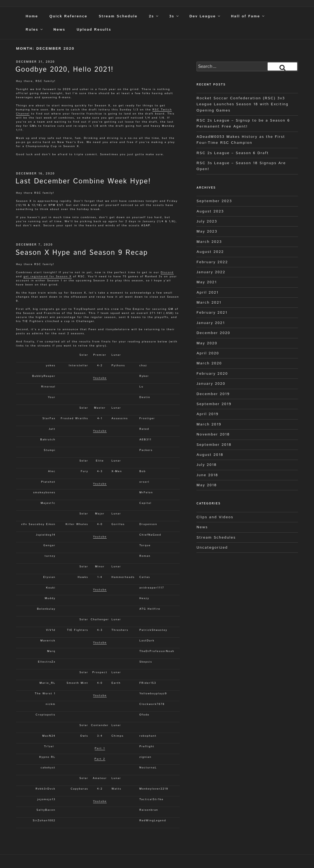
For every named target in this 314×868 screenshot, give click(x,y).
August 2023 (210, 211)
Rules (34, 30)
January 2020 (211, 384)
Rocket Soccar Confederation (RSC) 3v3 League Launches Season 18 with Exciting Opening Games (242, 104)
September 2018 (214, 445)
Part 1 (100, 748)
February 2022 (212, 262)
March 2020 (209, 363)
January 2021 (211, 323)
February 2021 (212, 313)
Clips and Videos (215, 517)
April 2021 (207, 292)
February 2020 (212, 374)
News (59, 30)
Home (32, 16)
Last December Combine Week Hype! (83, 181)
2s (154, 16)
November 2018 (213, 434)
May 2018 (207, 485)
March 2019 (209, 424)
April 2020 (208, 353)
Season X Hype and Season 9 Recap (82, 253)
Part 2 (100, 759)
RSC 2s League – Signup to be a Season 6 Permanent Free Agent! (243, 123)
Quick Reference (68, 16)
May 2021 (207, 282)
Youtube (100, 378)
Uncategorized (212, 548)
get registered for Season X (47, 276)
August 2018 (210, 455)
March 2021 (209, 303)
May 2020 (207, 343)
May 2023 (207, 231)
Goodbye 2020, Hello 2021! (64, 70)
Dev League (205, 16)
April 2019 (207, 414)
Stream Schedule (118, 16)
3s (174, 16)
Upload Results (94, 30)
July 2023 (207, 221)
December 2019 (213, 394)
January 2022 (211, 272)
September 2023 (214, 201)
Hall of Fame (248, 16)
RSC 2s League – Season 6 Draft (233, 153)
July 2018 (207, 465)
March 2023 (209, 242)
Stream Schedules (216, 538)
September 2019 (214, 404)
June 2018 (207, 475)
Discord (167, 272)
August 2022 (210, 252)
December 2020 (213, 333)
